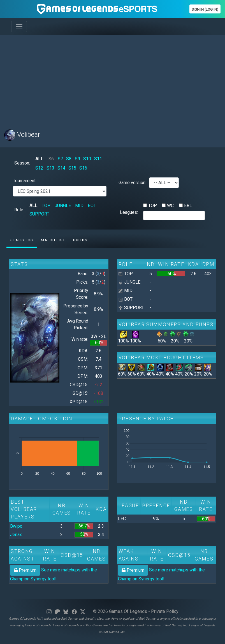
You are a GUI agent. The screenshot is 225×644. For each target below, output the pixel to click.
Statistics (22, 240)
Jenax (16, 535)
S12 (39, 168)
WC (170, 206)
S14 (61, 168)
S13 (50, 168)
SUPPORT (39, 214)
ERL (188, 206)
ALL (39, 159)
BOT (92, 206)
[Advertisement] (112, 79)
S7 (60, 159)
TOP (46, 206)
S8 (69, 159)
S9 (77, 159)
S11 (98, 159)
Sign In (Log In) (205, 9)
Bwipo (16, 526)
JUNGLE (63, 206)
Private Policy (165, 611)
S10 (87, 159)
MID (79, 206)
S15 (72, 168)
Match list (53, 240)
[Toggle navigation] (19, 27)
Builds (80, 240)
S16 (83, 168)
